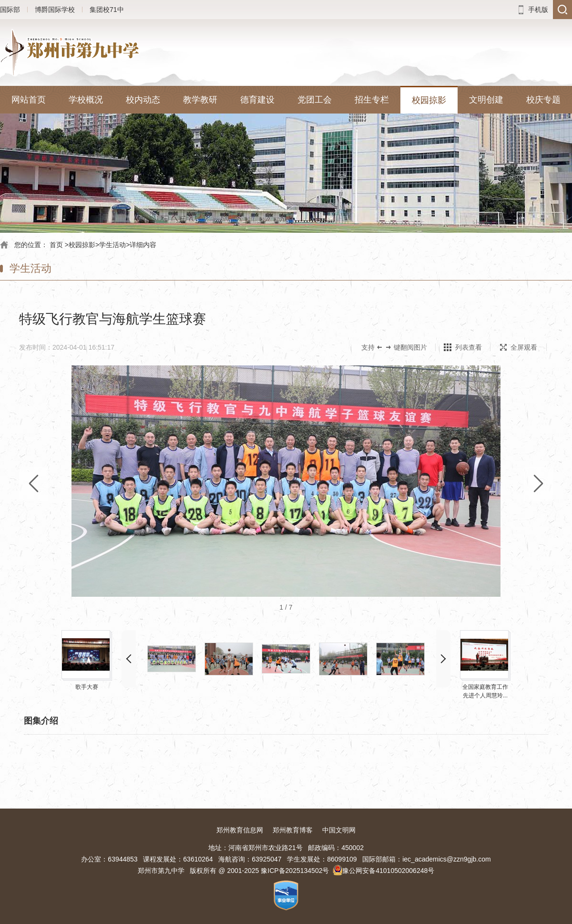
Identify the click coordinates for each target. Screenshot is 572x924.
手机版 (538, 10)
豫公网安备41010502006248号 (388, 871)
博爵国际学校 (55, 10)
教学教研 (200, 100)
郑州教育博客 (293, 830)
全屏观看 (519, 347)
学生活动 (112, 245)
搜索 (562, 10)
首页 (56, 245)
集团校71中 (107, 10)
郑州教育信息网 (240, 830)
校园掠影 (429, 100)
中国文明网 (339, 830)
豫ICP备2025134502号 (295, 871)
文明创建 (486, 100)
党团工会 (315, 100)
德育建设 (257, 100)
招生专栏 (372, 100)
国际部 (10, 10)
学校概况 (86, 100)
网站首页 (29, 100)
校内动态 (143, 100)
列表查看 (469, 347)
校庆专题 (543, 100)
